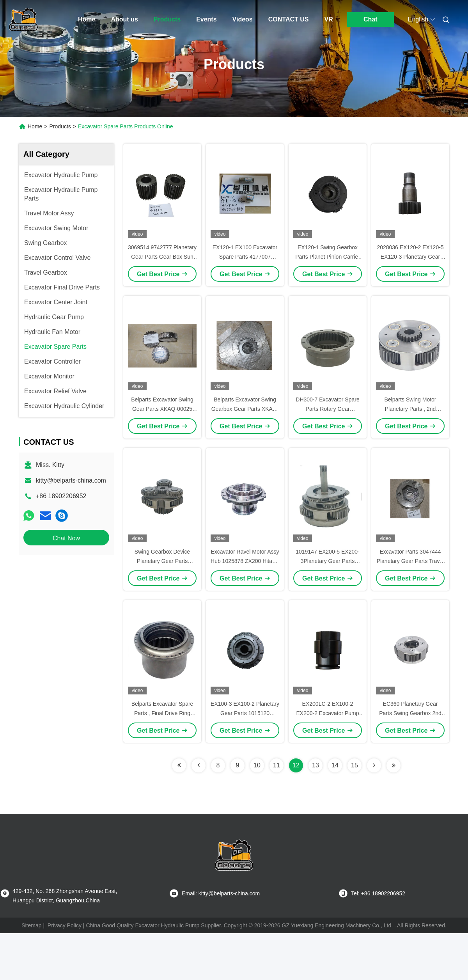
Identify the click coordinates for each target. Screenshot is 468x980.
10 (257, 765)
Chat (370, 19)
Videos (243, 19)
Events (206, 19)
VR (328, 19)
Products (167, 19)
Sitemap (31, 925)
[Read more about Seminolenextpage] (179, 765)
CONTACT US (289, 19)
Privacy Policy (65, 925)
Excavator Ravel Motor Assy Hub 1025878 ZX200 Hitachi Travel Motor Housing (245, 561)
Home (87, 19)
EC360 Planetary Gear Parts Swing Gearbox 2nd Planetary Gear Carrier (410, 713)
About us (124, 19)
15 (355, 765)
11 (277, 765)
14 (335, 765)
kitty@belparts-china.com (71, 480)
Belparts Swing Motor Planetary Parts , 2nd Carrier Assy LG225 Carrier (410, 409)
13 (316, 765)
